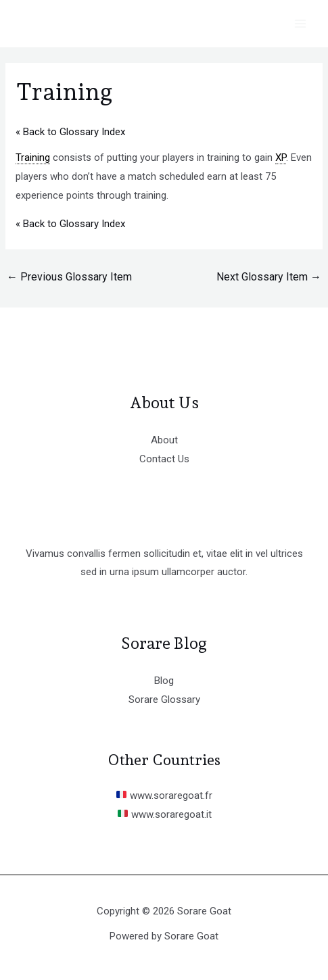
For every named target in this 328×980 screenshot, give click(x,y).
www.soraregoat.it (165, 814)
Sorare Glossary (164, 700)
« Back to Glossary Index (70, 132)
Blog (164, 681)
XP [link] (281, 157)
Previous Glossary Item (69, 277)
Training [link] (33, 157)
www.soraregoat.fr (164, 795)
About (164, 440)
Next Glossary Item (269, 277)
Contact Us (164, 459)
